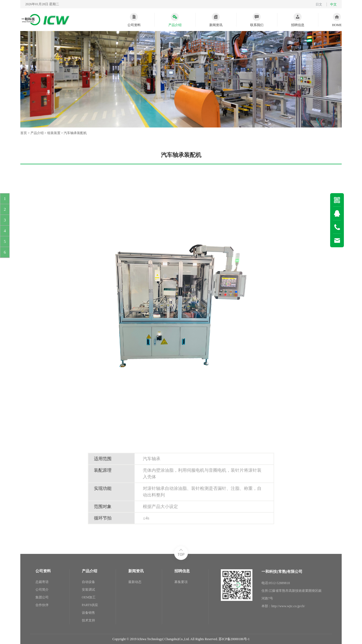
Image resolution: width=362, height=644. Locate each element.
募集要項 (181, 582)
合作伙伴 (42, 605)
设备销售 (88, 613)
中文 (333, 4)
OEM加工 (89, 597)
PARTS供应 (90, 605)
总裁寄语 (42, 582)
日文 (319, 4)
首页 (24, 133)
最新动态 (135, 582)
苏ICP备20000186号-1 (234, 639)
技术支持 (88, 620)
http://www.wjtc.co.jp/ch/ (288, 606)
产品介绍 (37, 133)
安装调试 (88, 590)
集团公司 (42, 597)
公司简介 (42, 590)
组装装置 (54, 133)
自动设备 (88, 582)
